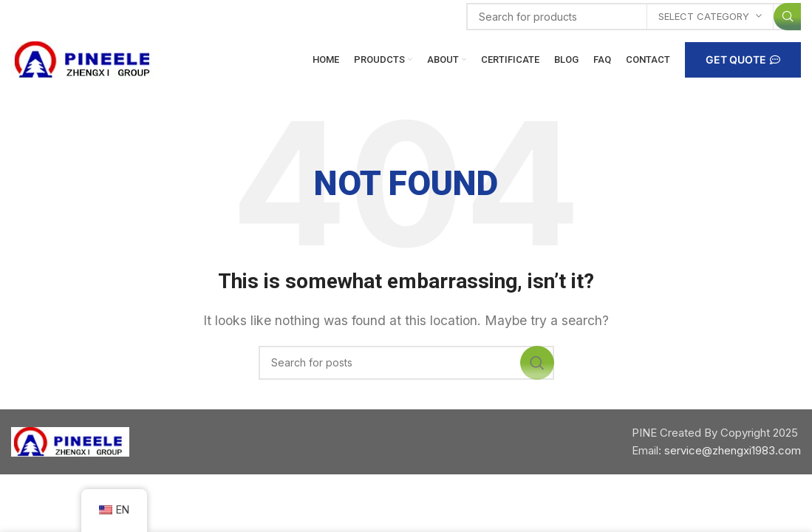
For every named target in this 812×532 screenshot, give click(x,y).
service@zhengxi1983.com (733, 450)
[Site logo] (85, 58)
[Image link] (70, 440)
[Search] (634, 17)
